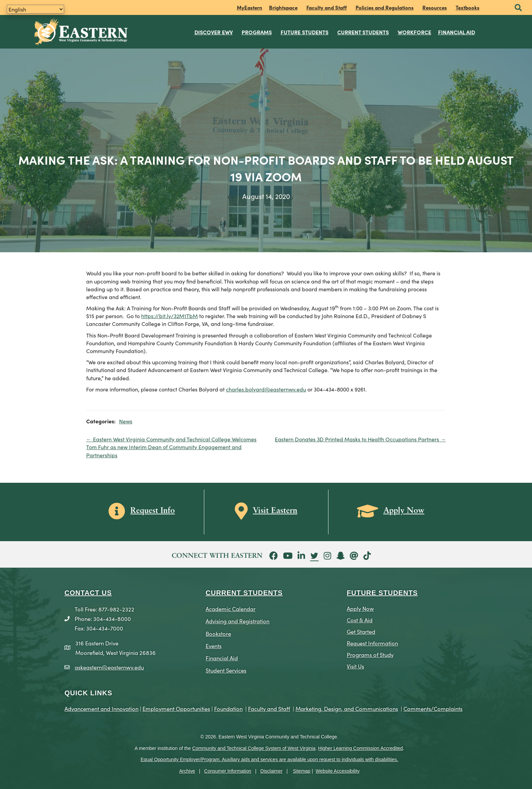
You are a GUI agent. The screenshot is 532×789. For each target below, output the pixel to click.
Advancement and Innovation (101, 708)
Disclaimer (271, 771)
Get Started (361, 631)
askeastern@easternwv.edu (109, 667)
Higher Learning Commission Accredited (361, 748)
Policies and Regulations (385, 7)
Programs (257, 32)
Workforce (414, 32)
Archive (187, 771)
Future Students (305, 32)
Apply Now (360, 608)
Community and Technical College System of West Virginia (254, 748)
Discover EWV (214, 32)
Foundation (228, 708)
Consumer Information (228, 771)
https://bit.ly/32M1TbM (169, 316)
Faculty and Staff (327, 7)
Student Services (226, 670)
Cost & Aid (360, 620)
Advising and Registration (237, 621)
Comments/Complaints (433, 708)
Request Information (372, 643)
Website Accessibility (338, 771)
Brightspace (283, 7)
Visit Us (355, 666)
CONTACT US (88, 593)
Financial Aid (457, 32)
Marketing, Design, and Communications (347, 708)
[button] (518, 8)
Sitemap (302, 771)
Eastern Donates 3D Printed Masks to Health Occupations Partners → (360, 439)
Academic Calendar (231, 609)
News (126, 421)
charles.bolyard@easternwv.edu (266, 389)
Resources (435, 7)
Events (214, 646)
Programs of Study (370, 654)
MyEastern (250, 7)
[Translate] (35, 9)
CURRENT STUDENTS (244, 593)
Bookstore (218, 633)
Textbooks (468, 7)
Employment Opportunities (176, 708)
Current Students (363, 32)
